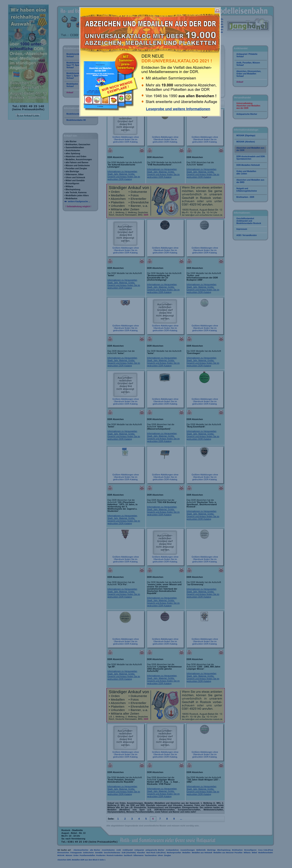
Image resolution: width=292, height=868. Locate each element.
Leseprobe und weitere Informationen (178, 109)
